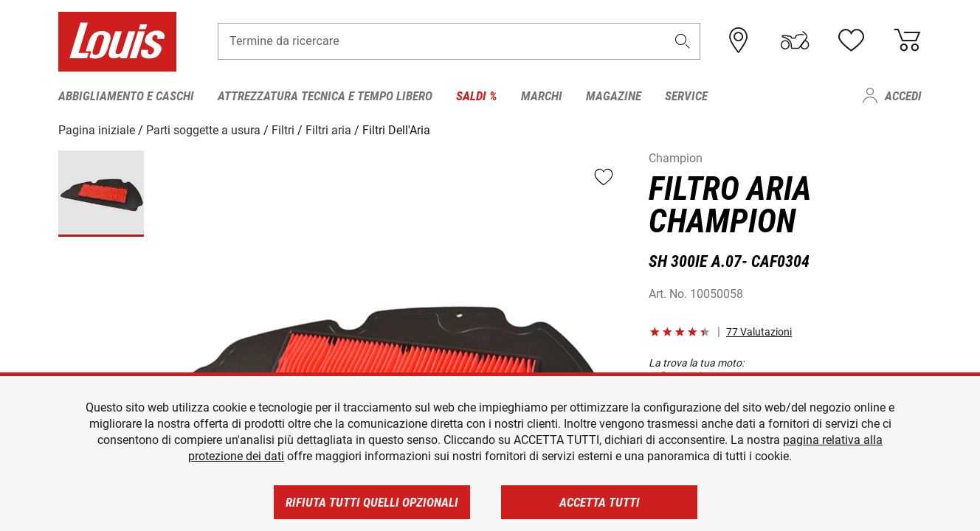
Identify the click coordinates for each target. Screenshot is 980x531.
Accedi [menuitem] (903, 96)
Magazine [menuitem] (614, 96)
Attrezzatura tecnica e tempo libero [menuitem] (325, 96)
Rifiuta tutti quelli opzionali (372, 502)
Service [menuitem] (686, 96)
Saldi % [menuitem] (477, 96)
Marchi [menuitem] (542, 96)
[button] (683, 42)
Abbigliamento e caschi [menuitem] (126, 96)
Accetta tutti (600, 502)
